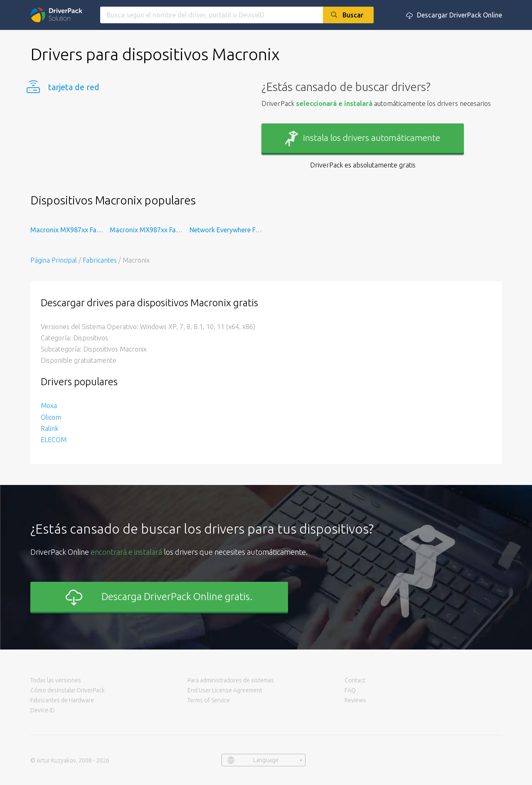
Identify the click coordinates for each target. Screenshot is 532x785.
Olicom (51, 417)
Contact (355, 680)
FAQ (350, 690)
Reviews (355, 700)
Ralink (49, 428)
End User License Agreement (225, 690)
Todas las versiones (56, 680)
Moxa (49, 406)
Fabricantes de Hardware (62, 700)
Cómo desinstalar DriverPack (68, 690)
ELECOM (54, 440)
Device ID (43, 710)
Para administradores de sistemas (231, 680)
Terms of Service (209, 700)
